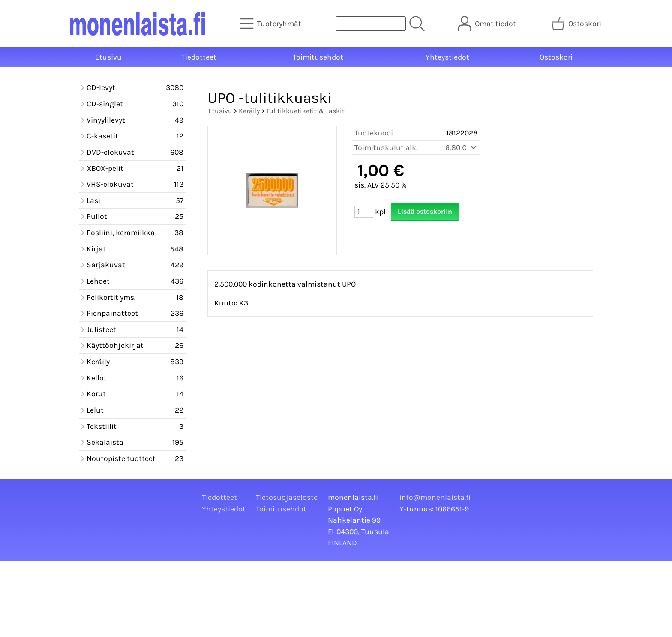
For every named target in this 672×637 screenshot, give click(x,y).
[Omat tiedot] (488, 24)
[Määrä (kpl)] (364, 212)
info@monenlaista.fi (435, 497)
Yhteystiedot (447, 57)
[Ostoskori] (577, 24)
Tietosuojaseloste (287, 497)
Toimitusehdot (318, 57)
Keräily (249, 111)
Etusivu (108, 57)
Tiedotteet (199, 57)
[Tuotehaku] (371, 24)
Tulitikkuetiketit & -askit (305, 111)
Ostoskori (556, 57)
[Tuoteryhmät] (271, 24)
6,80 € (462, 147)
